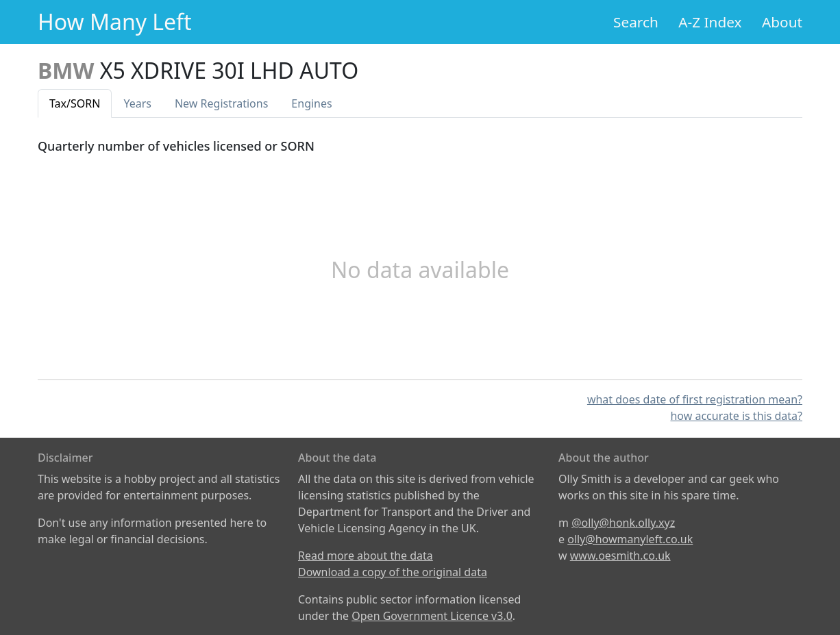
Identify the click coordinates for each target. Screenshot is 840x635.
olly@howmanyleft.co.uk (630, 539)
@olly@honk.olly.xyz (623, 523)
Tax (75, 103)
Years (137, 103)
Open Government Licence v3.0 (432, 616)
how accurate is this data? (736, 416)
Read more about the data (366, 556)
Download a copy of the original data (393, 572)
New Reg (221, 103)
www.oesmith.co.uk (620, 556)
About (782, 22)
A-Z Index (710, 22)
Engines (311, 103)
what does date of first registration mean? (695, 399)
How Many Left (115, 22)
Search (636, 22)
